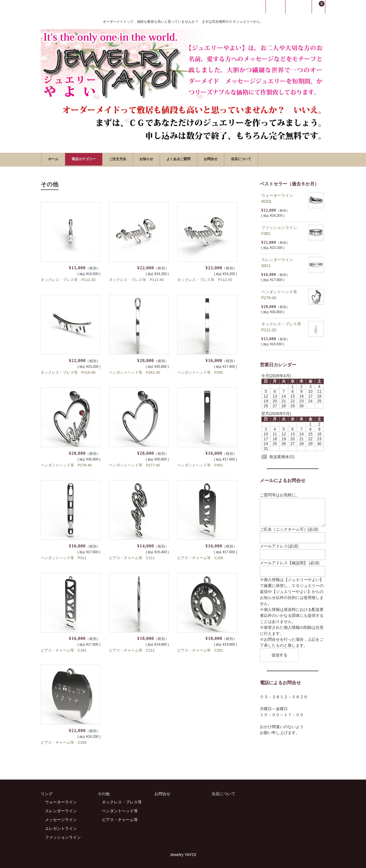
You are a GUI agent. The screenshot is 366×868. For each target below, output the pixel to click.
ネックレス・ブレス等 (122, 801)
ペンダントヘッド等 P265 (200, 371)
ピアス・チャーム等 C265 (64, 742)
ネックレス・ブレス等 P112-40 (205, 279)
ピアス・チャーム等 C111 (132, 557)
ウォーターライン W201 (279, 197)
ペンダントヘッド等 (120, 810)
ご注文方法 (138, 159)
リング (47, 793)
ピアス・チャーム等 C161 (64, 649)
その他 (104, 793)
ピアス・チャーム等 (120, 819)
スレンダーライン (61, 810)
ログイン (275, 7)
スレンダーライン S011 (279, 262)
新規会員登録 (299, 7)
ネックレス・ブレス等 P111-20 (68, 279)
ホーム (56, 159)
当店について (295, 159)
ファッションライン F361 (281, 229)
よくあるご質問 (215, 159)
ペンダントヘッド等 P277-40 (134, 464)
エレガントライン (61, 828)
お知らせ (174, 159)
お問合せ (256, 159)
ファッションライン (63, 836)
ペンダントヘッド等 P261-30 (134, 371)
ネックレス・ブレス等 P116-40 (68, 371)
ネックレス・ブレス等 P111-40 (136, 279)
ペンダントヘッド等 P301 (200, 464)
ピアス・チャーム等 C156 (200, 557)
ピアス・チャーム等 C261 (200, 649)
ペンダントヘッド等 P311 (63, 557)
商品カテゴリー (95, 159)
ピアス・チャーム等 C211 (132, 649)
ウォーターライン (61, 801)
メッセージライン (61, 819)
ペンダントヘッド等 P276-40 (66, 464)
